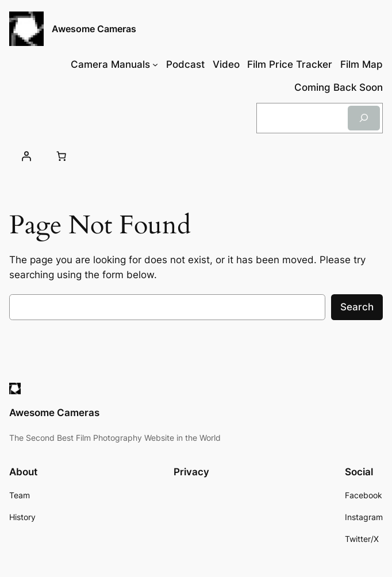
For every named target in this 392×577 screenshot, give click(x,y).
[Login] (26, 156)
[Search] (364, 118)
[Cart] (62, 156)
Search (357, 307)
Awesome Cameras (94, 29)
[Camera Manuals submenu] (155, 64)
